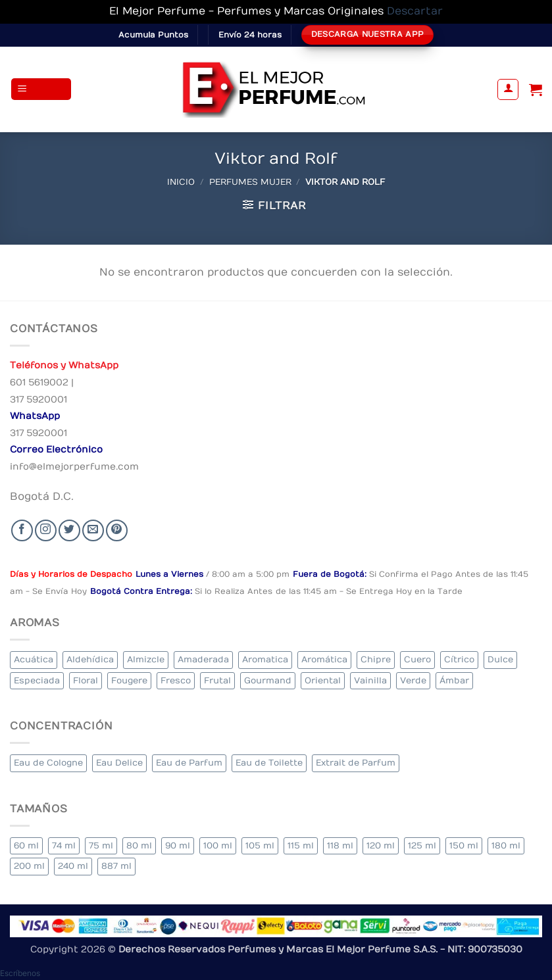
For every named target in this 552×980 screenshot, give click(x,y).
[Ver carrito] (536, 89)
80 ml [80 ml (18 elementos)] (139, 845)
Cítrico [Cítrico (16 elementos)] (459, 659)
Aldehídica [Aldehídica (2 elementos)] (90, 659)
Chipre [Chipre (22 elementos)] (376, 659)
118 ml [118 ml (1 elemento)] (340, 845)
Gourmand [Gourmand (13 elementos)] (268, 680)
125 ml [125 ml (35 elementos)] (422, 845)
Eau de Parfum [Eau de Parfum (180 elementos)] (189, 763)
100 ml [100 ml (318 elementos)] (218, 845)
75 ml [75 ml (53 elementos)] (101, 845)
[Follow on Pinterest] (117, 530)
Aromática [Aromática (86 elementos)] (324, 659)
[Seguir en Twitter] (69, 530)
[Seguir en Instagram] (46, 530)
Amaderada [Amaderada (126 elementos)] (203, 659)
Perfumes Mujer (250, 182)
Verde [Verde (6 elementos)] (413, 680)
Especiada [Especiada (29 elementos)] (37, 680)
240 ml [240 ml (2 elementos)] (73, 866)
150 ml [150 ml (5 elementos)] (464, 845)
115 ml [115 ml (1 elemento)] (301, 845)
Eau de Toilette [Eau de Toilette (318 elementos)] (269, 763)
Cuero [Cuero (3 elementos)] (417, 659)
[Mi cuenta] (508, 89)
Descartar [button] (415, 11)
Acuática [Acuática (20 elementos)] (34, 659)
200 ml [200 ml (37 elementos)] (29, 866)
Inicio (181, 182)
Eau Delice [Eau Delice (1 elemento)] (119, 763)
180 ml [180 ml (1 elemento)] (506, 845)
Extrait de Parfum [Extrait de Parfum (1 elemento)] (356, 763)
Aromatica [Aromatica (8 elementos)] (265, 659)
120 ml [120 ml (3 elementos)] (381, 845)
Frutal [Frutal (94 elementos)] (217, 680)
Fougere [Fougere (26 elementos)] (129, 680)
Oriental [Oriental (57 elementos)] (323, 680)
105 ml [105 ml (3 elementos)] (260, 845)
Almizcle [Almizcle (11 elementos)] (146, 659)
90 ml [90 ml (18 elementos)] (178, 845)
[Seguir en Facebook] (22, 530)
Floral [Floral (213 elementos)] (86, 680)
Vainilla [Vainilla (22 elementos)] (370, 680)
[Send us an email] (93, 530)
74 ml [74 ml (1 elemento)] (64, 845)
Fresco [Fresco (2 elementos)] (176, 680)
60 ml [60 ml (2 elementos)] (26, 845)
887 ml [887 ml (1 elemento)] (116, 866)
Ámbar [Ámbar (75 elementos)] (454, 680)
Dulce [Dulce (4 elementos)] (500, 659)
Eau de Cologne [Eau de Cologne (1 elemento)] (48, 763)
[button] (41, 89)
